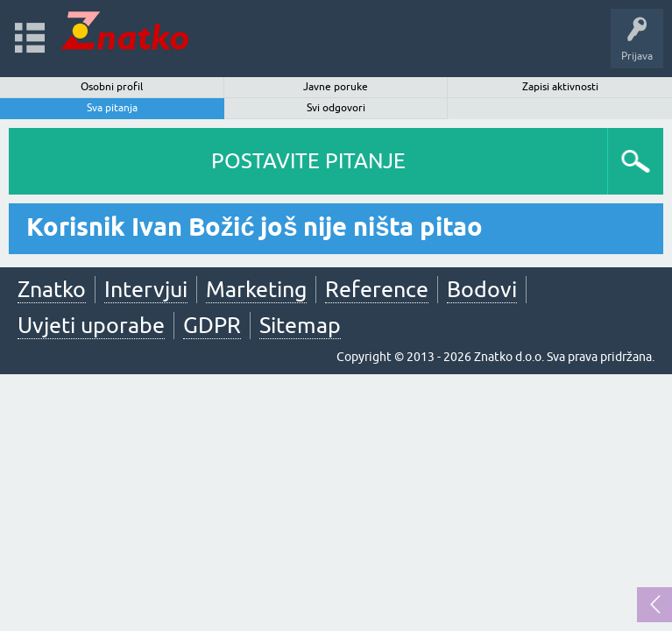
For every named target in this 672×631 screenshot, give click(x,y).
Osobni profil (112, 87)
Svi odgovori (336, 108)
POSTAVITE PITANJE (308, 161)
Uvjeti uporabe (91, 325)
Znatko (52, 289)
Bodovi (482, 289)
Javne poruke (336, 87)
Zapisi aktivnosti (560, 87)
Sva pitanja (112, 108)
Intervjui (146, 289)
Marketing (256, 289)
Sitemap (300, 325)
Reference (377, 289)
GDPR (212, 325)
